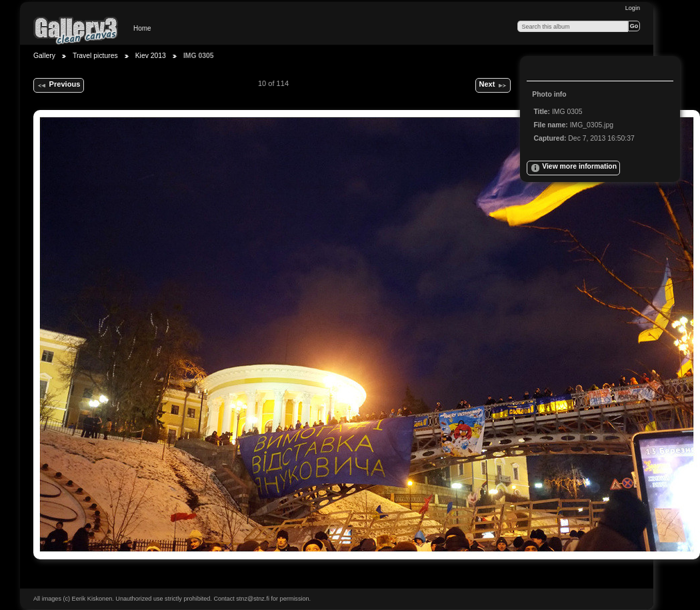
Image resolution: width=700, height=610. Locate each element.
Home (142, 28)
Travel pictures (95, 56)
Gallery (44, 56)
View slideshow (567, 70)
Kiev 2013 (151, 56)
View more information (573, 168)
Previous (58, 85)
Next (493, 85)
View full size (541, 70)
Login (633, 8)
